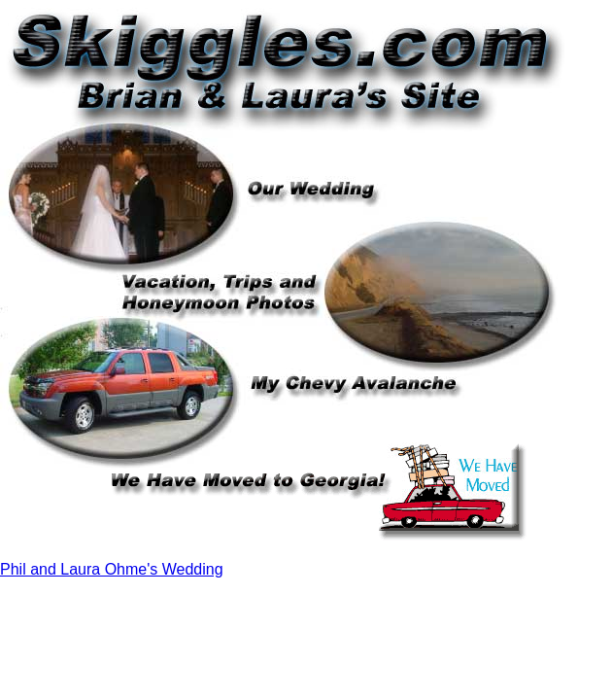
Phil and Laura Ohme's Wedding (112, 569)
